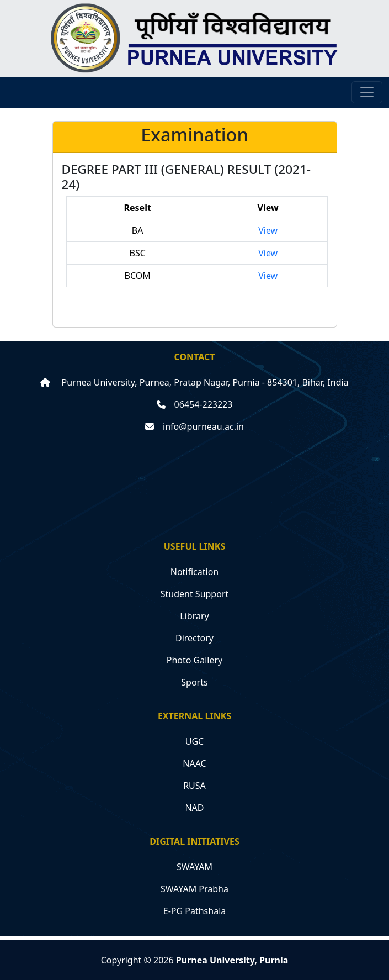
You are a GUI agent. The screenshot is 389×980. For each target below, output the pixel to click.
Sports (194, 682)
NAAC (194, 763)
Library (194, 616)
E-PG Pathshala (195, 911)
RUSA (194, 786)
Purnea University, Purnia (232, 960)
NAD (194, 808)
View (268, 230)
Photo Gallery (195, 660)
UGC (194, 741)
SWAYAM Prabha (194, 889)
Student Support (195, 594)
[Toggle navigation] (367, 92)
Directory (194, 638)
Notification (195, 572)
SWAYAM (194, 867)
